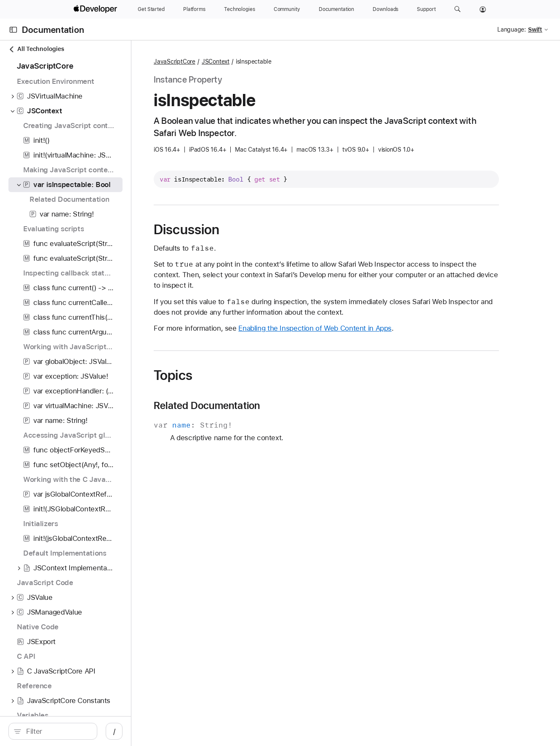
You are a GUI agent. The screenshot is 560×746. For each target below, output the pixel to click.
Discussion (235, 230)
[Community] (287, 9)
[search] (71, 731)
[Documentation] (336, 9)
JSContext (264, 61)
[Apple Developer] (96, 9)
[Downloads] (385, 9)
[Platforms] (194, 9)
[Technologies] (240, 9)
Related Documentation (255, 406)
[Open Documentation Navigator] (13, 30)
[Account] (483, 9)
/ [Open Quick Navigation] (151, 731)
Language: (512, 29)
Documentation (53, 30)
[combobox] (76, 731)
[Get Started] (151, 9)
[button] (457, 9)
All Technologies (36, 49)
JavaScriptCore (223, 61)
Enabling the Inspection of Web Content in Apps (363, 328)
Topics (221, 375)
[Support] (426, 9)
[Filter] (76, 731)
